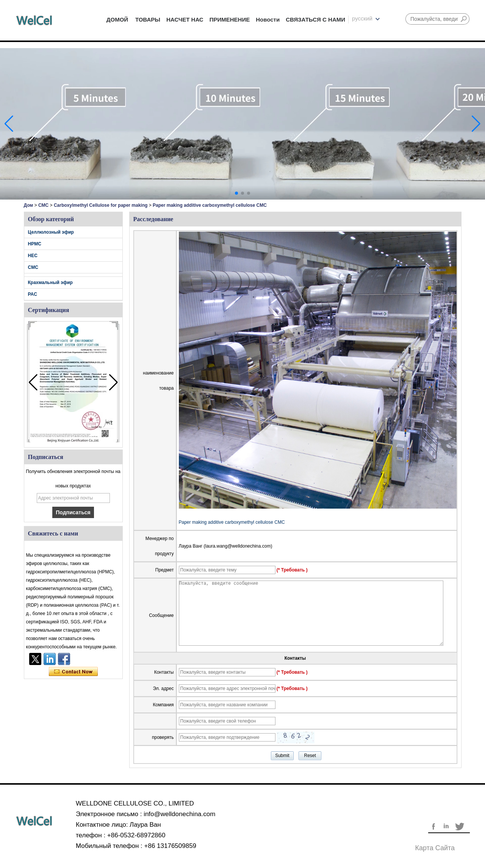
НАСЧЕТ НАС (185, 20)
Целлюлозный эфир (51, 232)
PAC (33, 294)
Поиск (464, 19)
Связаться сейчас (73, 672)
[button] (236, 193)
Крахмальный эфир (50, 283)
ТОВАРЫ (148, 20)
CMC (43, 205)
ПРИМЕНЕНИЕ (230, 20)
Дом (29, 205)
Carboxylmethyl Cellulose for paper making (101, 205)
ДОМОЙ (117, 20)
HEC (33, 256)
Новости (268, 20)
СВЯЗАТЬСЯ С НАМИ (315, 20)
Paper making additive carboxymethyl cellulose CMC (232, 522)
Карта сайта (435, 848)
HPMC (35, 244)
